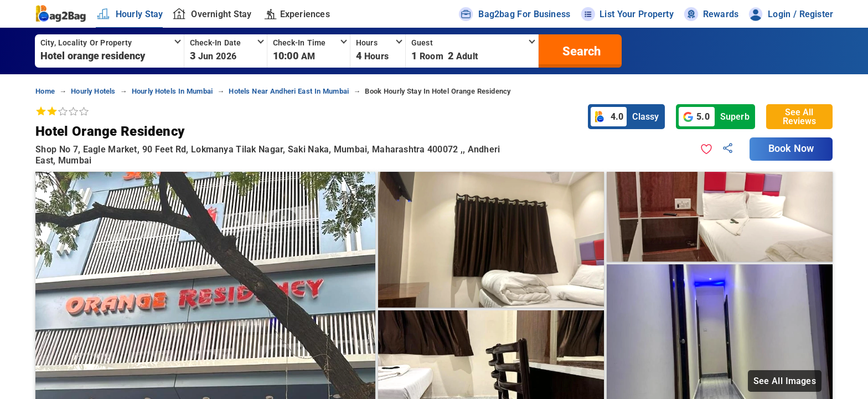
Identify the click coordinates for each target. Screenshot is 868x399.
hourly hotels (93, 91)
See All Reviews (799, 117)
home (45, 91)
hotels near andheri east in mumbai (289, 91)
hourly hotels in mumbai (172, 91)
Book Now (791, 149)
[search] (580, 51)
